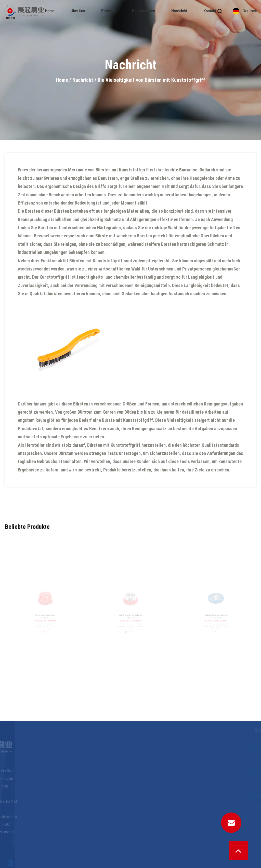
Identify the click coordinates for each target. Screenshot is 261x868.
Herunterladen (143, 11)
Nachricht (179, 11)
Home (50, 11)
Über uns (78, 11)
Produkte (108, 11)
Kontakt (210, 11)
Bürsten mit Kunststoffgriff (96, 261)
